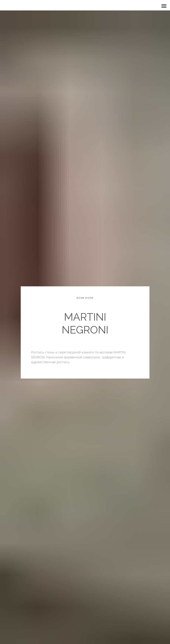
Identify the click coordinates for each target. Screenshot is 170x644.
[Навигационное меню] (164, 6)
